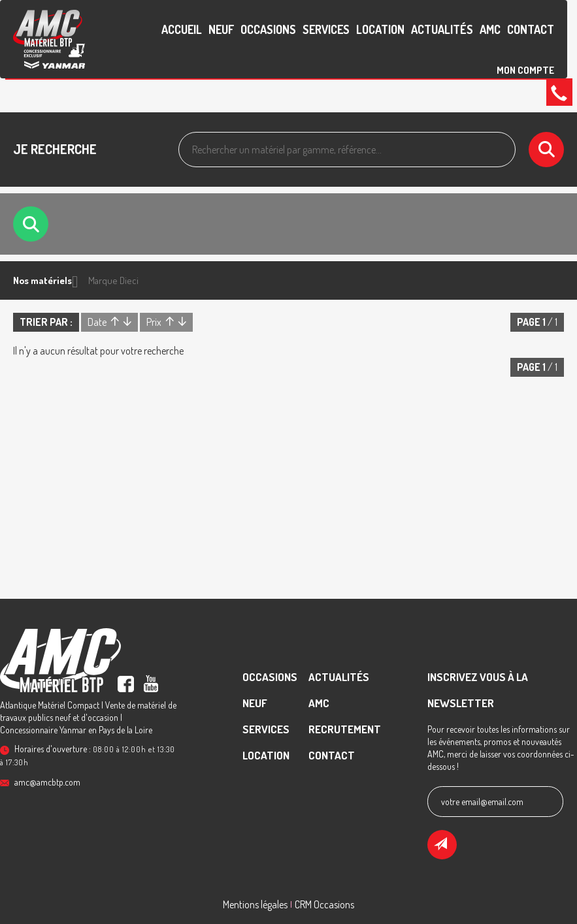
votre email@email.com (482, 802)
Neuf (221, 29)
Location (380, 29)
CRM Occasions (324, 904)
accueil (182, 29)
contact (531, 29)
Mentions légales (255, 904)
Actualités (442, 29)
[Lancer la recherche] (546, 150)
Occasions (268, 29)
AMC (490, 29)
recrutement (345, 729)
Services (326, 29)
